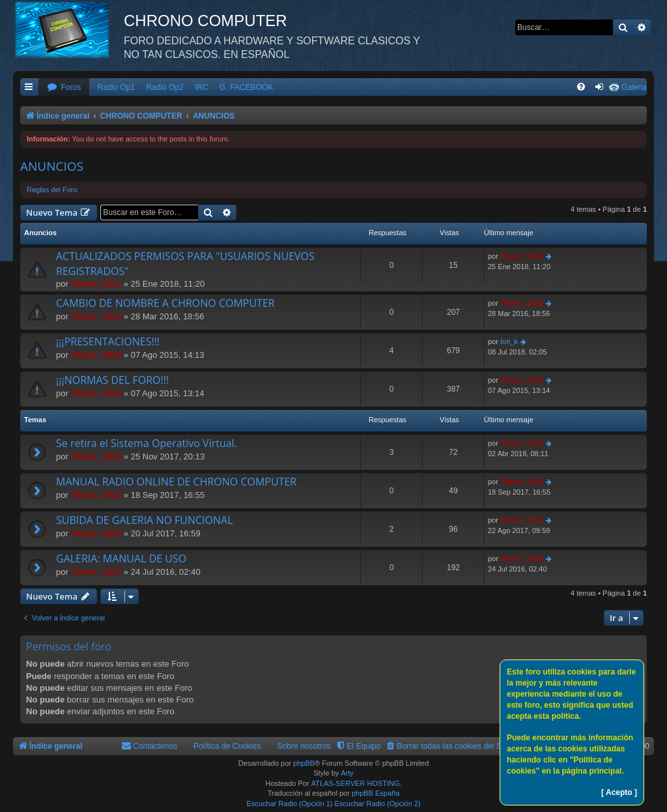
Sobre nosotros (304, 746)
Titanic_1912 (96, 284)
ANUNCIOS (52, 166)
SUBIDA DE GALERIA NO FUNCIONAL (145, 520)
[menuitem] (64, 88)
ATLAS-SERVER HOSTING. (357, 783)
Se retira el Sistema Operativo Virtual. (147, 443)
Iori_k (509, 341)
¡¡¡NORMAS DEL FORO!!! (112, 380)
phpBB (304, 763)
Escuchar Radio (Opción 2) (378, 804)
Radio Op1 (116, 87)
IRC (202, 87)
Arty (347, 773)
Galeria (634, 87)
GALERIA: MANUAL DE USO (121, 558)
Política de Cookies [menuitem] (227, 746)
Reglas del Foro (52, 190)
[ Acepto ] (619, 792)
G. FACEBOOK (247, 87)
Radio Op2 (165, 87)
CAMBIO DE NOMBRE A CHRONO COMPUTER (165, 303)
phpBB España (376, 793)
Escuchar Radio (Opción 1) (289, 804)
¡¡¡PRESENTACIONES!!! (108, 341)
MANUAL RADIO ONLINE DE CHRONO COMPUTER (176, 482)
